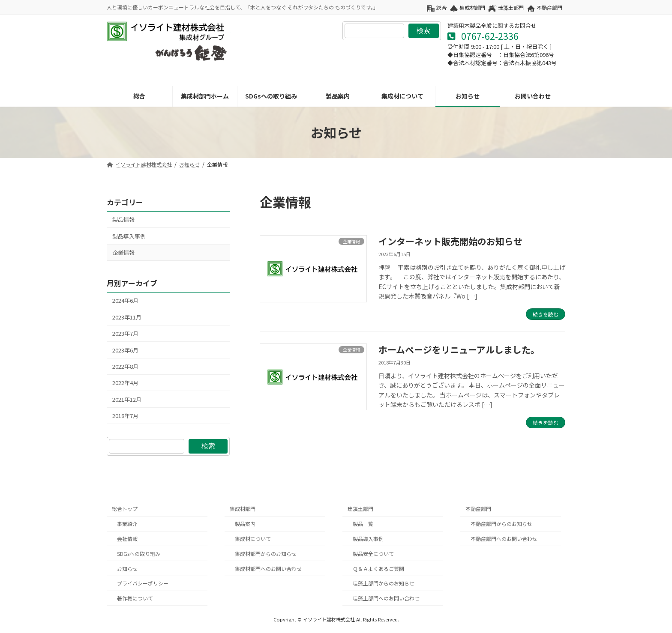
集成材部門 (472, 8)
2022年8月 (125, 366)
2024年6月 (125, 301)
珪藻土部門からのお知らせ (384, 583)
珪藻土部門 (511, 8)
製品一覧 (363, 524)
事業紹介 (127, 524)
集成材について (253, 539)
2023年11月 (127, 317)
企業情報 (123, 252)
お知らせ (127, 568)
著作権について (135, 598)
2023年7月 (125, 334)
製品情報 (123, 220)
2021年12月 (127, 399)
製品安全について (373, 553)
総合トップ (125, 509)
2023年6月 (125, 350)
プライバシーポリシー (143, 583)
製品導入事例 (129, 236)
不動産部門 (549, 8)
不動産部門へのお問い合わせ (504, 539)
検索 (423, 31)
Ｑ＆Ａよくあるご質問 (378, 568)
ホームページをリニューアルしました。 (459, 349)
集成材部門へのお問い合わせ (268, 568)
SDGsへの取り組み (139, 553)
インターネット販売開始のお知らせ (450, 241)
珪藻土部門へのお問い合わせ (386, 598)
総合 (441, 8)
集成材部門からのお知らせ (266, 553)
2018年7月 (125, 416)
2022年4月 (125, 383)
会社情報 (127, 539)
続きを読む (546, 314)
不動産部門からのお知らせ (501, 524)
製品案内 (245, 524)
